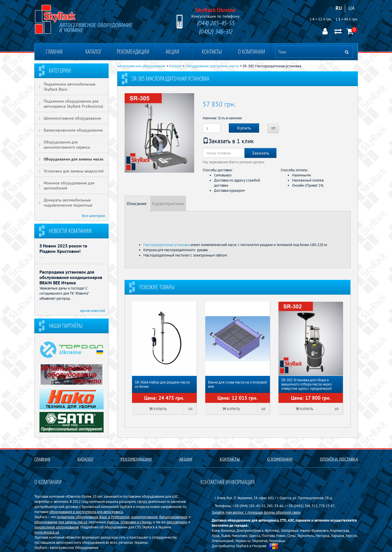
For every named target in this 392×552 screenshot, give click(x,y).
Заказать (260, 153)
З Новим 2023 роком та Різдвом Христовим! (63, 248)
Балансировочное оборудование (73, 130)
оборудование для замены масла (61, 522)
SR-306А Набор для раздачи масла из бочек (162, 384)
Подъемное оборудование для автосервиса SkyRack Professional (73, 104)
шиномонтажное (144, 517)
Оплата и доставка (339, 459)
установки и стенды (136, 522)
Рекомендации (133, 52)
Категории (60, 71)
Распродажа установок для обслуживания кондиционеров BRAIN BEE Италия (71, 277)
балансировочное (173, 517)
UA (352, 8)
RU (339, 8)
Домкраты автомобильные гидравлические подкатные (68, 203)
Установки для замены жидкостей (74, 171)
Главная (54, 52)
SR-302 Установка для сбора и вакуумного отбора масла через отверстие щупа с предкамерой (307, 384)
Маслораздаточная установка (166, 245)
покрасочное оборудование (57, 527)
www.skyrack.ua (47, 532)
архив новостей (93, 311)
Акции (173, 52)
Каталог (94, 52)
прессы (113, 522)
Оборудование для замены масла (74, 159)
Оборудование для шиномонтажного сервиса (67, 145)
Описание (137, 203)
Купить (244, 128)
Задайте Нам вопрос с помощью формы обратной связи (256, 512)
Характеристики (168, 203)
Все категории (94, 216)
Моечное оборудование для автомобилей (69, 186)
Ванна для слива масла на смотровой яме (237, 384)
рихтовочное (177, 522)
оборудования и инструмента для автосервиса (86, 512)
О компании (251, 52)
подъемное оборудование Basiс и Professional (93, 517)
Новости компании (70, 231)
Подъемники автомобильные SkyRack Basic (70, 87)
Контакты (212, 52)
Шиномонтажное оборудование (72, 118)
